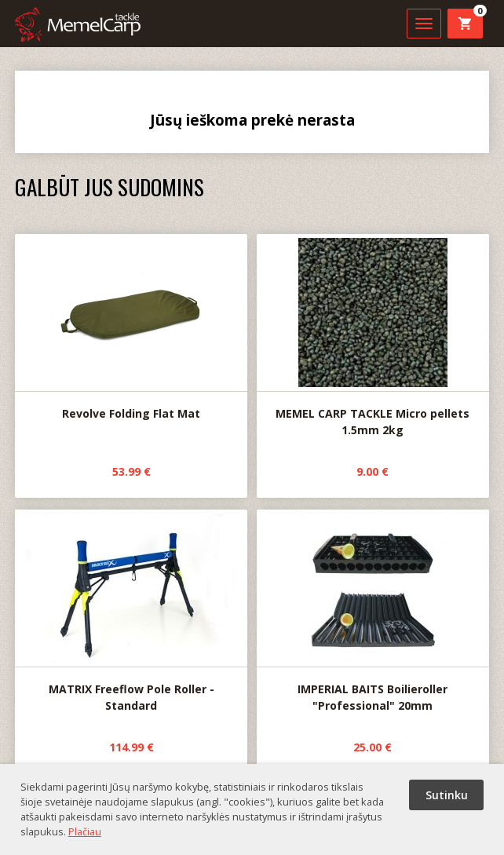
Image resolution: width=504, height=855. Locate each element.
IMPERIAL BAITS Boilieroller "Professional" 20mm (373, 612)
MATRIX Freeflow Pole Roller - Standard (131, 612)
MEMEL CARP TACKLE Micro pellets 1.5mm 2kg (373, 336)
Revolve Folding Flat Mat (131, 328)
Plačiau (85, 831)
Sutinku (447, 795)
